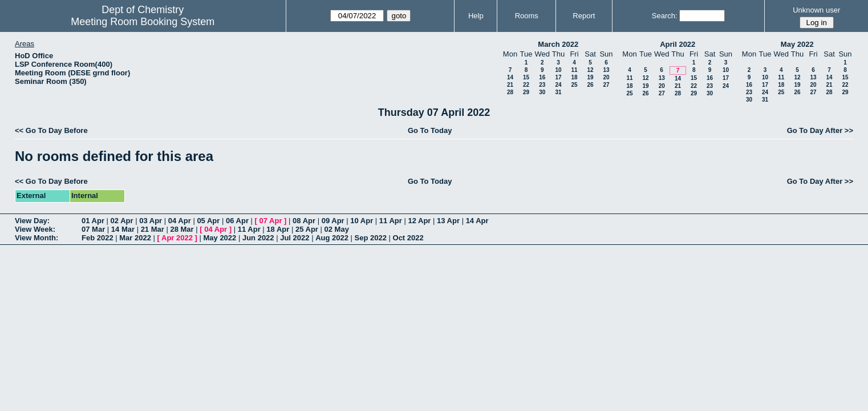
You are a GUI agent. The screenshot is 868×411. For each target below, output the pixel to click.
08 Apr (304, 221)
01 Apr (93, 221)
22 (526, 85)
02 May (337, 229)
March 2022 (558, 44)
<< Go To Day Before (51, 130)
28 (510, 92)
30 (542, 92)
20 (606, 77)
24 (558, 85)
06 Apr (237, 221)
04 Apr (180, 221)
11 (574, 70)
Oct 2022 (408, 238)
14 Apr (477, 221)
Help (476, 16)
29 (526, 92)
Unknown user (816, 10)
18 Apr (278, 229)
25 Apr (307, 229)
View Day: (32, 221)
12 (590, 70)
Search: (665, 16)
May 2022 (797, 44)
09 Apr (333, 221)
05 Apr (208, 221)
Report (584, 16)
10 (558, 70)
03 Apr (151, 221)
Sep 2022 (371, 238)
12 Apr (419, 221)
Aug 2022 (332, 238)
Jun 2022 (258, 238)
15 (526, 77)
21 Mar (153, 229)
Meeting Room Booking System (143, 22)
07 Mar (93, 229)
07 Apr (271, 221)
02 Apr (122, 221)
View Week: (35, 229)
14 (510, 77)
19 (590, 77)
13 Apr (448, 221)
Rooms (527, 16)
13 (606, 70)
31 (558, 92)
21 (510, 85)
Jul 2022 (295, 238)
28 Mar (182, 229)
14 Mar (123, 229)
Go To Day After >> (820, 130)
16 (542, 77)
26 (590, 85)
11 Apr (391, 221)
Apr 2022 (177, 238)
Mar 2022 (135, 238)
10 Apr (362, 221)
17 (558, 77)
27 (606, 85)
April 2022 (678, 44)
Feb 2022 (98, 238)
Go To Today (430, 130)
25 (574, 85)
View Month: (36, 238)
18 (574, 77)
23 (542, 85)
